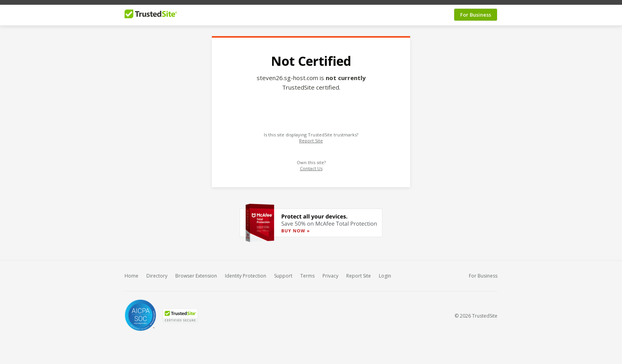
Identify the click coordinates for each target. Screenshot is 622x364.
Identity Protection (246, 273)
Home (132, 273)
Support (283, 273)
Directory (157, 273)
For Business (476, 11)
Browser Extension (196, 273)
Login (385, 273)
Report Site (311, 137)
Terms (307, 273)
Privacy (330, 273)
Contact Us (311, 165)
